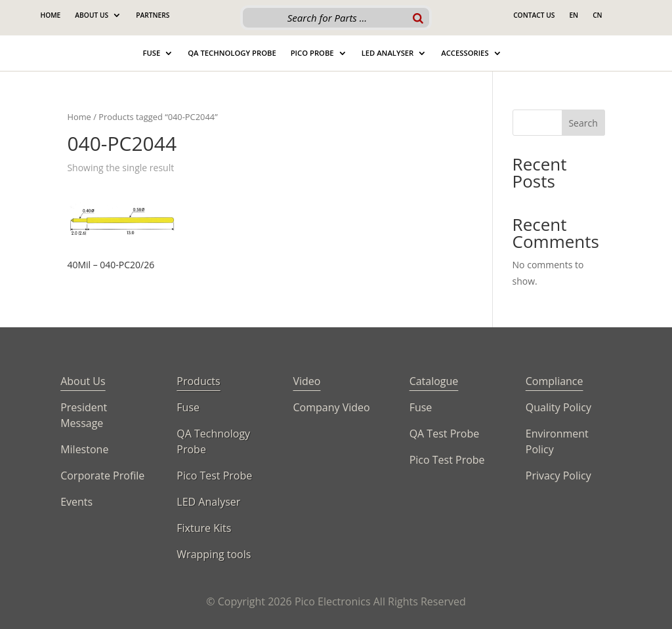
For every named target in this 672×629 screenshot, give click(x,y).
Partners (153, 15)
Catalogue (434, 381)
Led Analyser (388, 53)
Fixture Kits (204, 528)
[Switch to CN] (598, 18)
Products (198, 381)
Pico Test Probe (214, 476)
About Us (92, 15)
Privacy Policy (558, 476)
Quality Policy (558, 407)
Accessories (465, 53)
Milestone (84, 449)
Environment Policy (557, 441)
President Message (84, 415)
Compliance (555, 381)
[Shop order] (406, 169)
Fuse (151, 53)
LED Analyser (208, 502)
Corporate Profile (102, 476)
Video (306, 381)
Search (583, 123)
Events (76, 502)
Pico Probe (312, 53)
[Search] (418, 18)
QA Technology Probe (232, 53)
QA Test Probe (445, 434)
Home (50, 15)
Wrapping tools (214, 554)
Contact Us (534, 15)
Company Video (331, 407)
